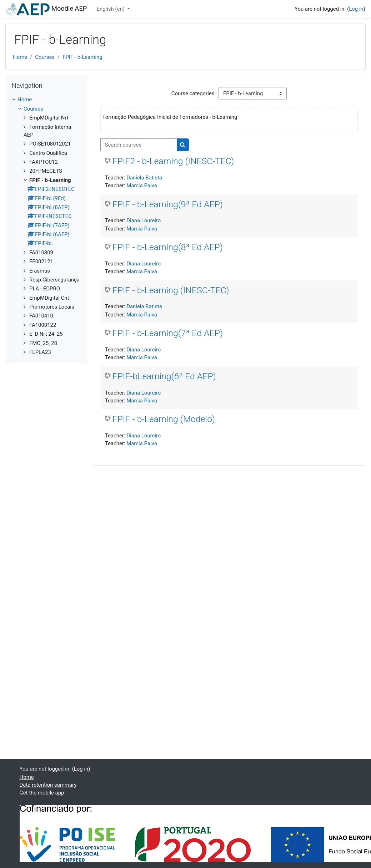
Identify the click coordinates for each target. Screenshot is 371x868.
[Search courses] (139, 145)
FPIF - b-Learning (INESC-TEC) (171, 290)
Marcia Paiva (142, 186)
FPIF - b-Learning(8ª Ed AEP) (168, 247)
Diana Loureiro (144, 220)
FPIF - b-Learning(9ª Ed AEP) (168, 204)
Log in (356, 9)
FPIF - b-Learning (82, 57)
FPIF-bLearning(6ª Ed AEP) (164, 376)
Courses (45, 57)
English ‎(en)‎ (111, 9)
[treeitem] (46, 226)
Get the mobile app (42, 793)
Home (20, 57)
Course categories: (194, 93)
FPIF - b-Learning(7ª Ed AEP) (168, 333)
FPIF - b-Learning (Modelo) (164, 419)
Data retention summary (48, 785)
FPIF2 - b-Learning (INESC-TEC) (173, 161)
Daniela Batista (144, 178)
